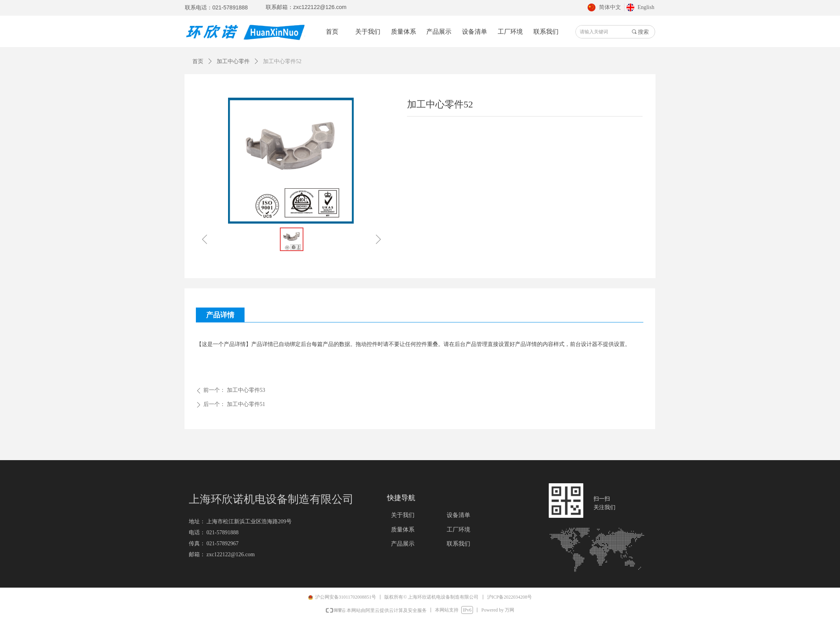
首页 (198, 61)
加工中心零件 (233, 61)
